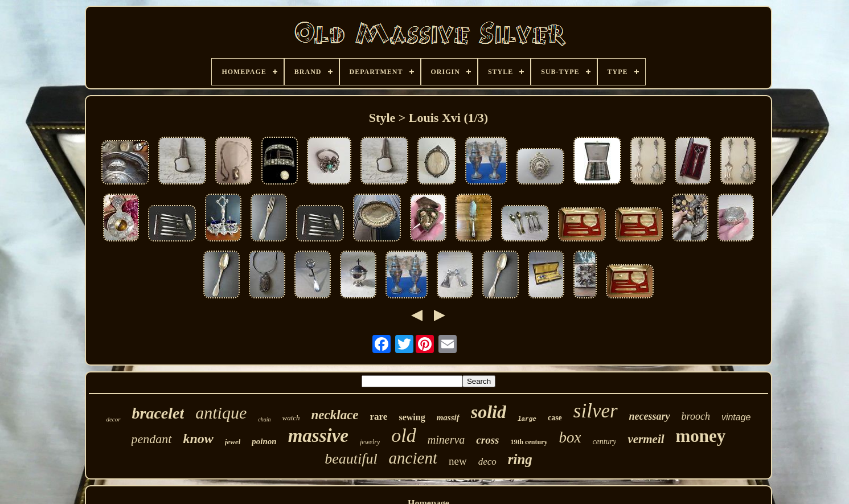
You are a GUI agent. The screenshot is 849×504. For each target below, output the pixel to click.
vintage (736, 417)
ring (520, 459)
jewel (233, 442)
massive (318, 436)
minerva (446, 440)
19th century (529, 442)
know (198, 439)
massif (448, 417)
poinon (264, 441)
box (570, 437)
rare (379, 417)
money (701, 436)
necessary (650, 416)
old (403, 435)
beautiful (351, 459)
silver (596, 411)
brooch (696, 416)
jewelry (370, 442)
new (458, 461)
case (555, 418)
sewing (412, 417)
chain (264, 419)
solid (489, 412)
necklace (335, 415)
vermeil (646, 439)
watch (291, 418)
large (527, 419)
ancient (413, 458)
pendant (152, 439)
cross (487, 440)
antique (221, 413)
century (604, 442)
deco (487, 462)
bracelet (158, 413)
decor (113, 419)
